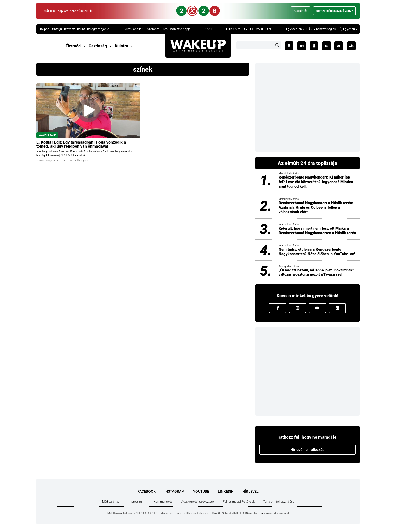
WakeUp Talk (47, 135)
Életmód (76, 46)
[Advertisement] (307, 107)
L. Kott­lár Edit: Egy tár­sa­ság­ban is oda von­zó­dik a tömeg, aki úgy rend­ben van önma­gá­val (81, 144)
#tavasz (69, 29)
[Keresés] (277, 45)
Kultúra (124, 46)
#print (81, 29)
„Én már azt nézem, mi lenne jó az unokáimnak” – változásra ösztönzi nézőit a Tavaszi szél (318, 272)
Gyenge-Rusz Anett (289, 266)
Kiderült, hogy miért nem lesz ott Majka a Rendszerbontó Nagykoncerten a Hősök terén (317, 231)
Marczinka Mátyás (289, 173)
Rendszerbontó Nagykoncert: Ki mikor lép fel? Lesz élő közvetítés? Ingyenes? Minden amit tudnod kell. (316, 182)
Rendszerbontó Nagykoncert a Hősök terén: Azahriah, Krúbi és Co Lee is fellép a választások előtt (316, 207)
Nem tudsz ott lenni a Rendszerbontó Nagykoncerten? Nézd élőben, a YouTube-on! (317, 252)
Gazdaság (101, 46)
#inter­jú (57, 29)
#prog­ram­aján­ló (98, 29)
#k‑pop (45, 29)
